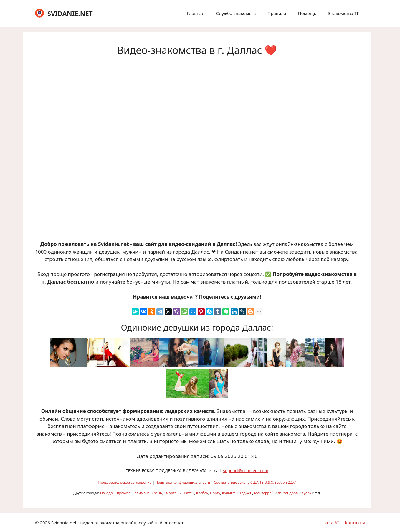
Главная (196, 13)
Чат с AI (331, 523)
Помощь (307, 13)
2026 (45, 523)
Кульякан (230, 493)
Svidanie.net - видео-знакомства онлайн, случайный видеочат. (118, 523)
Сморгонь (172, 493)
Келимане (141, 493)
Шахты (189, 493)
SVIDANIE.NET (70, 13)
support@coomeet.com (246, 471)
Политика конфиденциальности (183, 482)
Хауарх (305, 493)
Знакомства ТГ (344, 13)
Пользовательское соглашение (125, 482)
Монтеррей (264, 493)
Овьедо (106, 493)
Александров (287, 493)
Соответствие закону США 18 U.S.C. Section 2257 (255, 482)
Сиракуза (123, 493)
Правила (277, 13)
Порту (215, 493)
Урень (157, 493)
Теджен (246, 493)
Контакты (355, 523)
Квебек (202, 493)
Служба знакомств (236, 13)
